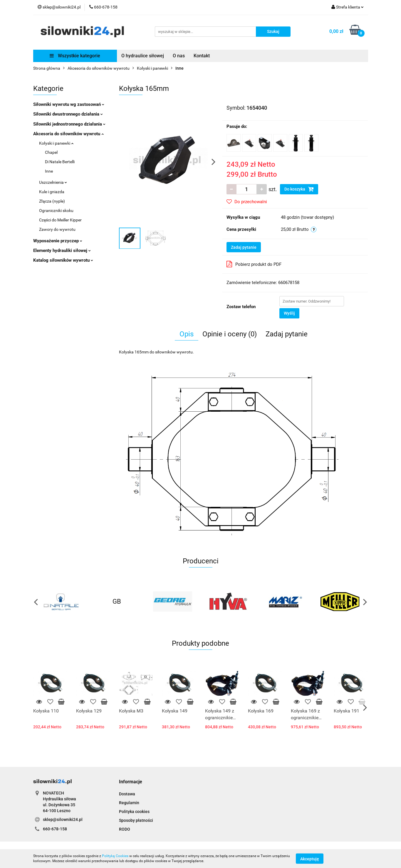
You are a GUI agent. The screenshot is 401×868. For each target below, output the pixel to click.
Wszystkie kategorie (75, 56)
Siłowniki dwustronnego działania (68, 114)
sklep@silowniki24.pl (63, 819)
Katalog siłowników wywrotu (63, 260)
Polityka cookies (134, 812)
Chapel (51, 152)
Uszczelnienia (53, 182)
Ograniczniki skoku (56, 211)
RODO (125, 829)
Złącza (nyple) (52, 201)
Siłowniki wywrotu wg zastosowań (69, 104)
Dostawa (127, 794)
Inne (49, 171)
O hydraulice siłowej (143, 56)
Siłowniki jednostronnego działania (69, 124)
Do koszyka (299, 189)
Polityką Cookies (115, 856)
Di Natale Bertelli (60, 162)
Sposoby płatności (136, 820)
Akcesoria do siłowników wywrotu (68, 134)
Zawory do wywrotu (57, 229)
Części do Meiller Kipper (60, 220)
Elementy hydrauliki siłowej (62, 251)
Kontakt (202, 56)
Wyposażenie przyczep (58, 241)
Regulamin (129, 803)
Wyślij (289, 313)
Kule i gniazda (52, 192)
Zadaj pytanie (244, 247)
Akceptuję (310, 859)
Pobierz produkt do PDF (254, 264)
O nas (179, 56)
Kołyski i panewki (56, 143)
